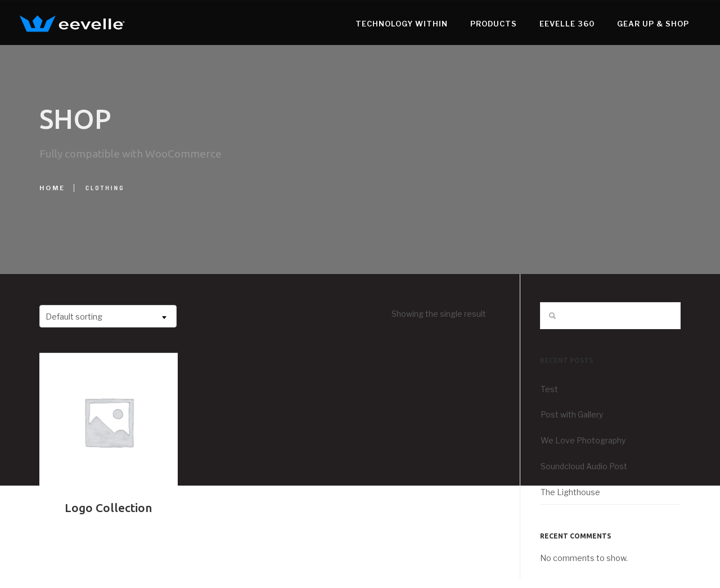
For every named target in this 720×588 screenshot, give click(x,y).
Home (52, 188)
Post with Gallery (572, 414)
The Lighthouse (570, 492)
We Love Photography (583, 440)
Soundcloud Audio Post (584, 466)
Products (474, 24)
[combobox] (108, 316)
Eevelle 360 (547, 24)
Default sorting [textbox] (74, 317)
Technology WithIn (382, 24)
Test (549, 389)
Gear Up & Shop (633, 24)
